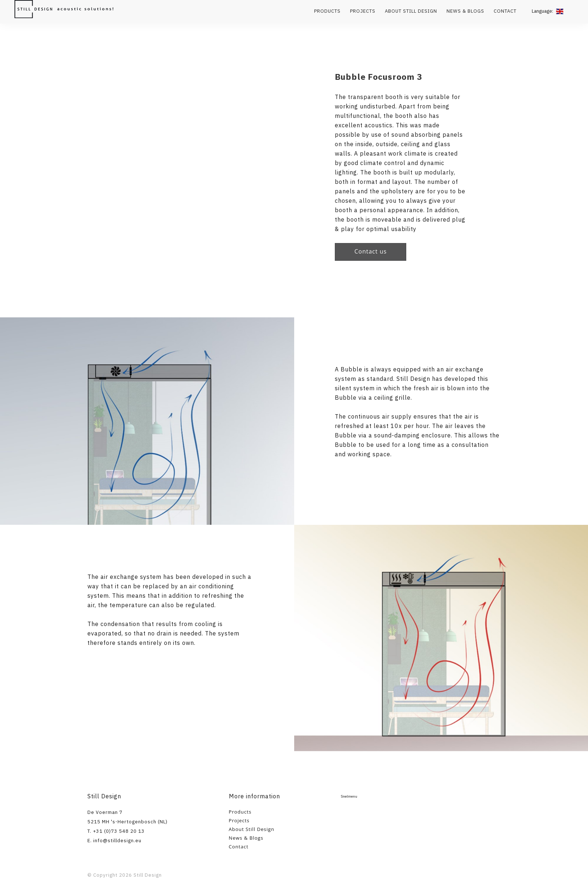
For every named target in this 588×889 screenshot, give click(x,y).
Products (327, 11)
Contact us (371, 251)
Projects (363, 11)
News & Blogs (465, 11)
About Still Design (411, 11)
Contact (505, 11)
